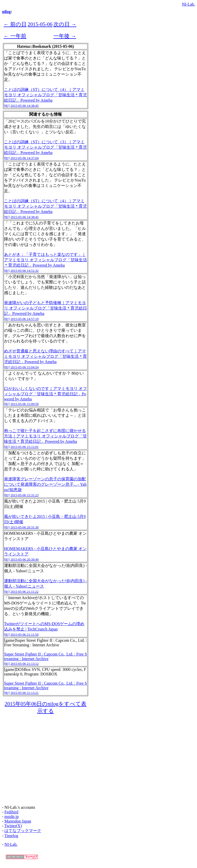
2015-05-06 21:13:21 (25, 693)
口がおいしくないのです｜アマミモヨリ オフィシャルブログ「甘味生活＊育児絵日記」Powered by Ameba (45, 394)
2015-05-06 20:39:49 (25, 559)
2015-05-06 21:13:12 (25, 664)
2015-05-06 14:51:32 (25, 271)
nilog (6, 12)
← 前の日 (15, 24)
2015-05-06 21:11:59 (25, 634)
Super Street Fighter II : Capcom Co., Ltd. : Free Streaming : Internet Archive (45, 656)
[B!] (7, 106)
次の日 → (65, 24)
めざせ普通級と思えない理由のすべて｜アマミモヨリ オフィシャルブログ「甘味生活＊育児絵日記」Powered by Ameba (45, 356)
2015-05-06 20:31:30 (25, 527)
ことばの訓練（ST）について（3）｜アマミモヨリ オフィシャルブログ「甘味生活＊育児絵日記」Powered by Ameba (45, 147)
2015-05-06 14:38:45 (25, 106)
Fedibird (11, 812)
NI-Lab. (188, 4)
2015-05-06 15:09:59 (25, 404)
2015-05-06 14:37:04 (25, 158)
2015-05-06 (40, 24)
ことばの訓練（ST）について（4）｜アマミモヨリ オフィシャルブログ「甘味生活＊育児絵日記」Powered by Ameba (45, 95)
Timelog (11, 836)
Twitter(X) (13, 826)
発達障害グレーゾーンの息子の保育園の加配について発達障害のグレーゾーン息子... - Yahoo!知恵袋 (45, 484)
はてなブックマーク (23, 831)
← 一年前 (15, 36)
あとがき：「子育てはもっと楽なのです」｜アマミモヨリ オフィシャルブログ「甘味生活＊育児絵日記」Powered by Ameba (45, 260)
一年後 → (65, 36)
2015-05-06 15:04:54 (25, 367)
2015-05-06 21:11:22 (25, 592)
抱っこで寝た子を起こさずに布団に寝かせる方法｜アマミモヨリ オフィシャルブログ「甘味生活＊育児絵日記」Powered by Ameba (45, 436)
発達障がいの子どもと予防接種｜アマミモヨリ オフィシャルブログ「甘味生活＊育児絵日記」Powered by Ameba (45, 308)
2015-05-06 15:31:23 (25, 495)
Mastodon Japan (18, 821)
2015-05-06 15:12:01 (25, 447)
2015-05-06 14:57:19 (25, 319)
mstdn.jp (11, 817)
